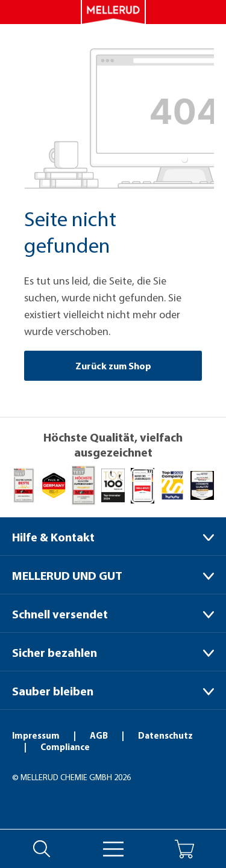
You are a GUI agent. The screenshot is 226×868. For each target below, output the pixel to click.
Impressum (37, 735)
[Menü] (113, 849)
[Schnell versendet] (113, 613)
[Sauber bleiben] (113, 690)
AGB (100, 735)
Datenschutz (165, 735)
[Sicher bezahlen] (113, 652)
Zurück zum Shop (113, 366)
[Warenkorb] (184, 849)
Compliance (65, 747)
